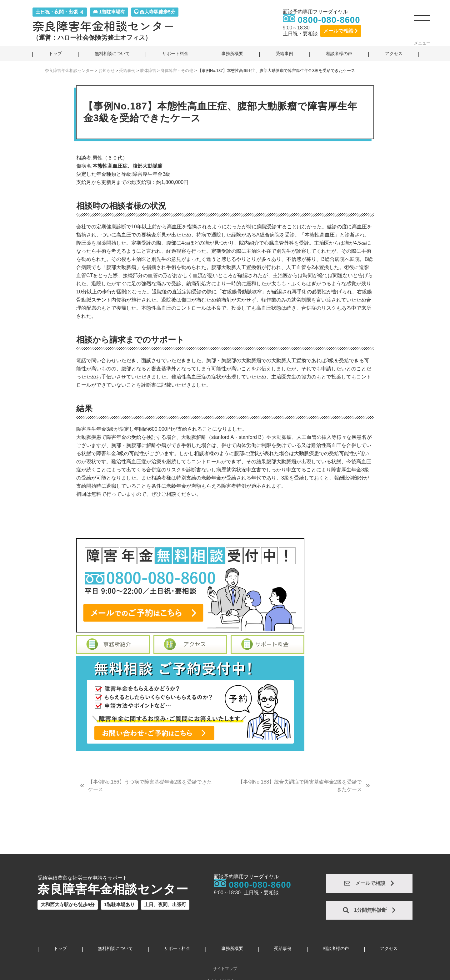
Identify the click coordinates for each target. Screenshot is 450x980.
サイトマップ (225, 969)
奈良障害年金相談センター (104, 25)
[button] (422, 23)
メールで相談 (341, 31)
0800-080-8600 (329, 20)
